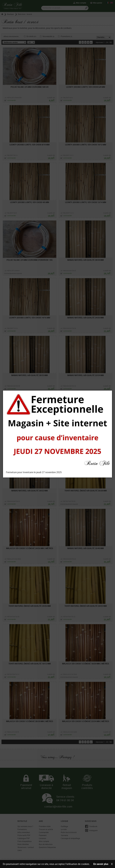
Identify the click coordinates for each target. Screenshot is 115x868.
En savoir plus (101, 864)
